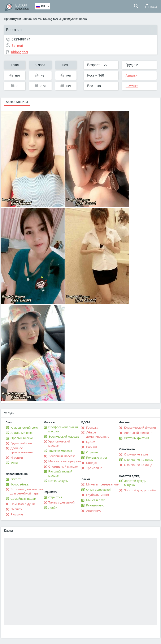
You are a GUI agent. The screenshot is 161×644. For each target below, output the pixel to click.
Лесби (53, 508)
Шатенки (132, 86)
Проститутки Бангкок (18, 19)
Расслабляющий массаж (60, 474)
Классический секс (24, 428)
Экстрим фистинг (137, 438)
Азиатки (131, 75)
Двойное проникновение (22, 450)
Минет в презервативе (102, 484)
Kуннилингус (95, 505)
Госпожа (92, 428)
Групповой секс (22, 443)
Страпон (92, 452)
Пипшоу (16, 509)
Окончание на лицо (138, 465)
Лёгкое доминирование (98, 435)
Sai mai (38, 19)
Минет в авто (96, 500)
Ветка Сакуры (58, 481)
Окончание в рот (136, 454)
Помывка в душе (23, 504)
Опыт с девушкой (99, 490)
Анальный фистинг (138, 433)
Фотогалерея (17, 102)
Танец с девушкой (62, 502)
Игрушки (17, 458)
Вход (151, 6)
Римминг (17, 514)
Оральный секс (22, 438)
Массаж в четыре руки (65, 461)
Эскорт (16, 479)
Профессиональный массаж (63, 429)
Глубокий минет (98, 495)
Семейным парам (23, 499)
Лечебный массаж (62, 456)
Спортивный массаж (63, 467)
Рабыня (92, 447)
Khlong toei (51, 19)
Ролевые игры (97, 458)
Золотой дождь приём (140, 490)
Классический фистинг (141, 428)
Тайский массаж (60, 451)
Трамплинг (94, 468)
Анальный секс (21, 433)
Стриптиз (55, 497)
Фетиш (15, 463)
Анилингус (94, 511)
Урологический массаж (59, 444)
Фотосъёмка (19, 484)
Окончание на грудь (139, 460)
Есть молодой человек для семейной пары (27, 491)
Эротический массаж (64, 437)
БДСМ (91, 442)
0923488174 (21, 39)
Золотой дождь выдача (135, 483)
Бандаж (92, 463)
